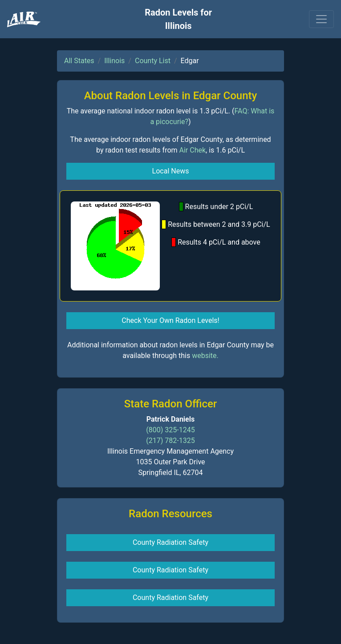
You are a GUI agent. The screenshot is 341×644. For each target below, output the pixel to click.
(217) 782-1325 (170, 441)
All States (79, 61)
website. (205, 356)
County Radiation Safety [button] (170, 542)
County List (153, 61)
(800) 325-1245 (170, 430)
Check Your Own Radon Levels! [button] (170, 320)
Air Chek (193, 150)
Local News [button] (171, 171)
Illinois (114, 61)
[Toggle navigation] (321, 19)
